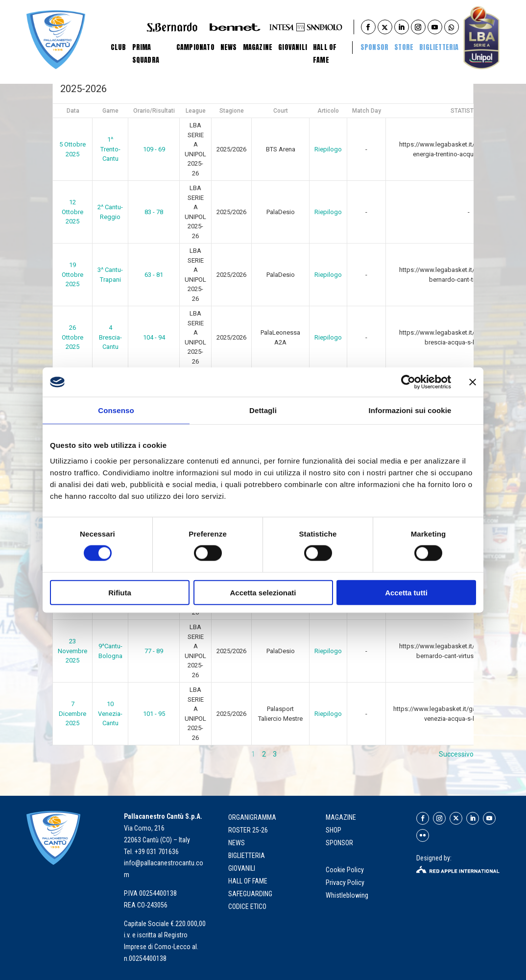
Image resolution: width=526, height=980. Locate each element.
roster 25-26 (248, 830)
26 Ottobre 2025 (72, 337)
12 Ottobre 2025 (72, 212)
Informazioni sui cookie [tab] (410, 410)
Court (281, 111)
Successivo (456, 754)
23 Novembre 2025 (72, 651)
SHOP (334, 830)
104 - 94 (154, 337)
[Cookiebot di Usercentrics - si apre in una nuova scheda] (408, 382)
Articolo (328, 111)
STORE (404, 47)
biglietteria (247, 856)
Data (73, 111)
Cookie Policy (346, 870)
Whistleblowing (347, 895)
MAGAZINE (341, 817)
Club (119, 47)
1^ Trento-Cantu (110, 149)
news (237, 843)
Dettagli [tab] (263, 410)
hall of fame (248, 881)
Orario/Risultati (154, 111)
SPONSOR (339, 843)
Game (110, 111)
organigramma (252, 817)
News (229, 47)
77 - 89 (154, 651)
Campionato (195, 47)
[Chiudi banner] (473, 382)
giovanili (242, 868)
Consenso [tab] (116, 410)
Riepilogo (328, 149)
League (196, 111)
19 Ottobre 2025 (72, 274)
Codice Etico (247, 906)
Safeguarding (250, 894)
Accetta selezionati (263, 592)
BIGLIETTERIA (439, 47)
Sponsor (374, 47)
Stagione (232, 111)
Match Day (367, 111)
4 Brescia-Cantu (110, 337)
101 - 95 (154, 714)
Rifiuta (120, 592)
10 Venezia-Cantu (110, 713)
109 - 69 (154, 149)
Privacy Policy (346, 882)
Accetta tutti (406, 592)
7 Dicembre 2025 (72, 713)
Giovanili (293, 47)
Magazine (258, 47)
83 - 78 (154, 212)
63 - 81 (154, 275)
